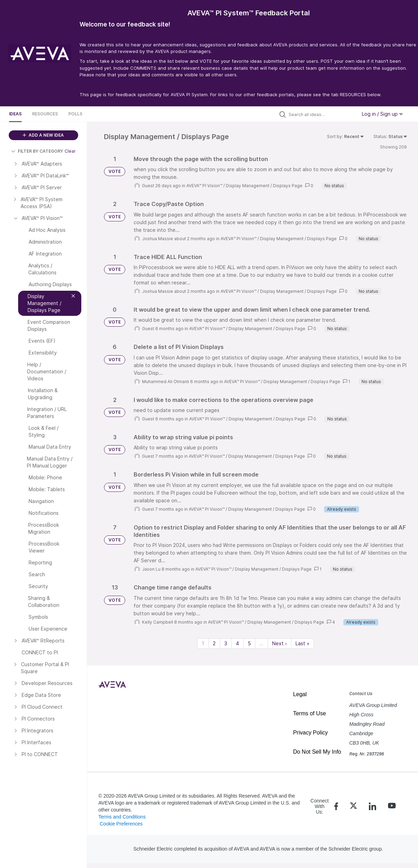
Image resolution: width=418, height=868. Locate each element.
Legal (300, 694)
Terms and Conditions (122, 817)
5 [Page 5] (249, 643)
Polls (75, 114)
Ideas (15, 114)
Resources (45, 114)
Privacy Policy (311, 733)
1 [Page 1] (203, 643)
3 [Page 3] (226, 643)
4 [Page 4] (237, 643)
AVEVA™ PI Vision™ (204, 186)
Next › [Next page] (279, 643)
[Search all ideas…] (321, 114)
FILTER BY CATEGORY (37, 151)
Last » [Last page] (303, 643)
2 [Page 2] (214, 643)
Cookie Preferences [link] (121, 824)
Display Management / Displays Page (264, 186)
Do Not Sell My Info (317, 752)
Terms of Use (309, 713)
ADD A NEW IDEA (43, 135)
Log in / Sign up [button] (382, 114)
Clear (70, 151)
